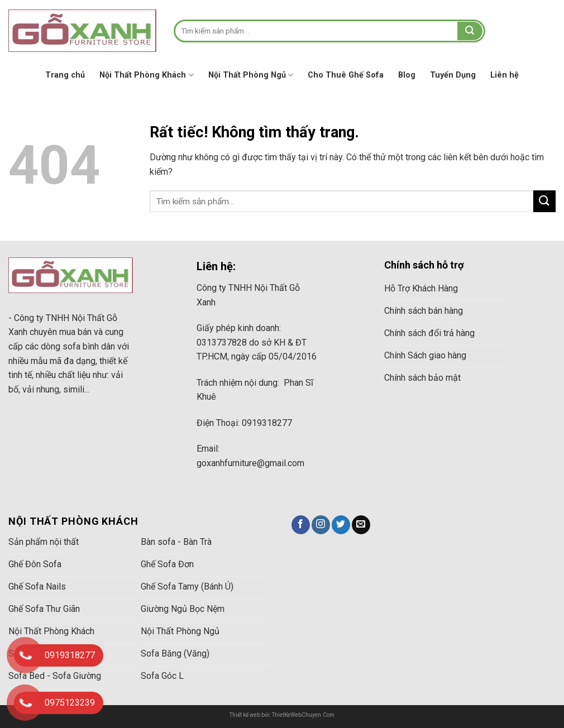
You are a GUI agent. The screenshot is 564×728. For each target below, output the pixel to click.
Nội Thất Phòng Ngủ (251, 75)
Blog (407, 75)
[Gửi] (470, 31)
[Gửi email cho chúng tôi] (361, 525)
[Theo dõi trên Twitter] (341, 525)
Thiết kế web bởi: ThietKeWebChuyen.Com (282, 715)
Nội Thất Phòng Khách (146, 75)
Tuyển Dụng (453, 75)
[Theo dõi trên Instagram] (321, 525)
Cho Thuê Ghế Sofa (346, 75)
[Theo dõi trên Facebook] (301, 525)
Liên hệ (505, 75)
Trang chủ (65, 75)
